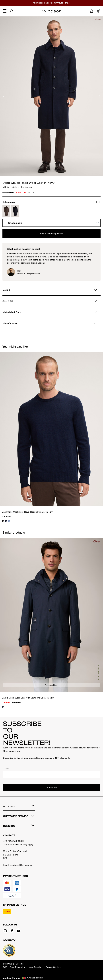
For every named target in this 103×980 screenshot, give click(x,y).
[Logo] (52, 11)
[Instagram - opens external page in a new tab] (6, 931)
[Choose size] (51, 223)
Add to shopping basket (51, 233)
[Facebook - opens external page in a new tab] (13, 931)
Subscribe (52, 787)
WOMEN (58, 3)
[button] (96, 202)
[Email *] (51, 774)
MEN (68, 3)
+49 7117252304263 (13, 841)
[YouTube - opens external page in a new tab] (19, 931)
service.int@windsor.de (21, 865)
